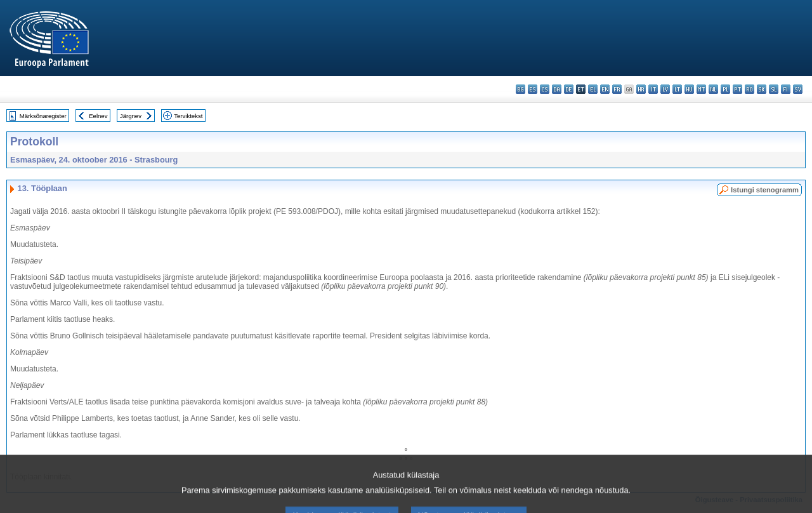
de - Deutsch (569, 89)
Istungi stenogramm (765, 190)
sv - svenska (798, 89)
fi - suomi (786, 89)
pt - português (737, 89)
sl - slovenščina (774, 89)
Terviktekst (188, 116)
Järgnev (131, 116)
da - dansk (557, 89)
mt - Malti (701, 89)
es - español (533, 89)
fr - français (617, 89)
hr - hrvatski (641, 89)
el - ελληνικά (593, 89)
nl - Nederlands (713, 89)
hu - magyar (689, 89)
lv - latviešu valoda (665, 89)
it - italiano (653, 89)
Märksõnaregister (43, 116)
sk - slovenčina (762, 89)
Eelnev (98, 116)
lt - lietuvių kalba (677, 89)
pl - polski (725, 89)
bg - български (521, 89)
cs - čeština (545, 89)
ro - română (750, 89)
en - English (605, 89)
